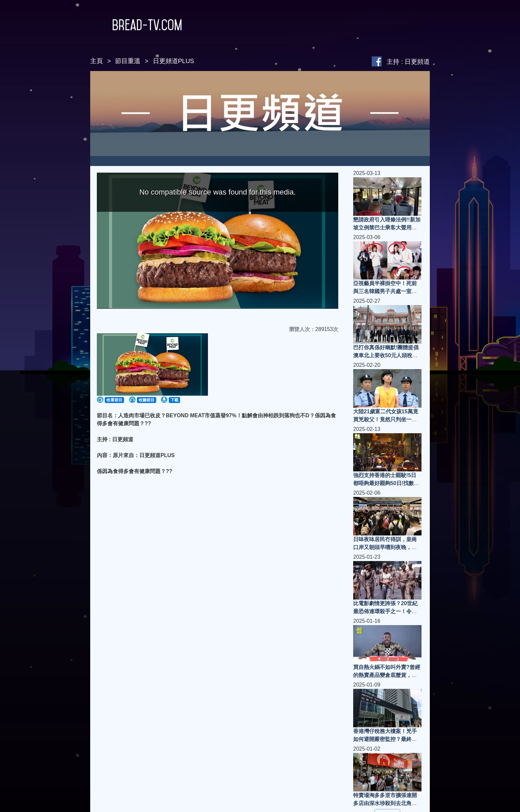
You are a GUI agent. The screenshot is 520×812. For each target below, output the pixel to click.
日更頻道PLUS (174, 61)
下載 (174, 400)
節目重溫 (128, 61)
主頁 (97, 61)
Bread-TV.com (136, 25)
